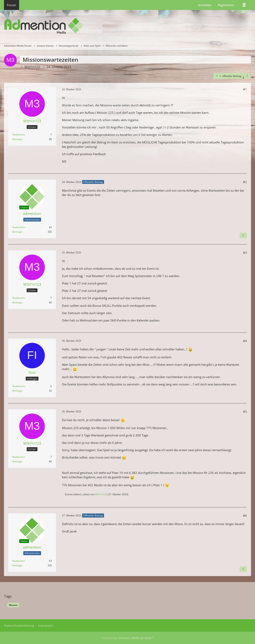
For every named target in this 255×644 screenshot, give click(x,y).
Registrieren (226, 5)
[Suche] (244, 5)
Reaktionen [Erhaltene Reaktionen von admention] (19, 227)
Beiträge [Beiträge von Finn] (17, 391)
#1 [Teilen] (245, 89)
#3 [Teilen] (245, 253)
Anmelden (205, 5)
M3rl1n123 (32, 67)
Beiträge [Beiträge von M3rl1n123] (17, 139)
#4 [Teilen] (245, 341)
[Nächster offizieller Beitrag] (243, 235)
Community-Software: (128, 638)
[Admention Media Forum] (127, 26)
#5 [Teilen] (245, 412)
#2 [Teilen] (245, 182)
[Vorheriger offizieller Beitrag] (243, 569)
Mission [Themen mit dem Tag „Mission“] (13, 605)
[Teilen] (247, 76)
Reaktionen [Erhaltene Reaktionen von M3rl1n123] (19, 135)
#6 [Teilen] (245, 516)
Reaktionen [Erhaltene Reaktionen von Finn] (19, 386)
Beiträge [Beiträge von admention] (17, 232)
